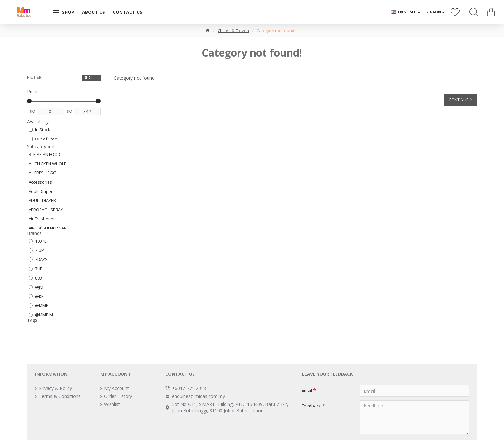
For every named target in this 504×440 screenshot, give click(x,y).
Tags (32, 320)
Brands (34, 233)
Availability (38, 122)
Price (32, 91)
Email (307, 390)
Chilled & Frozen (233, 31)
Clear (94, 78)
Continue (459, 100)
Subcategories (42, 146)
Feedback (311, 406)
